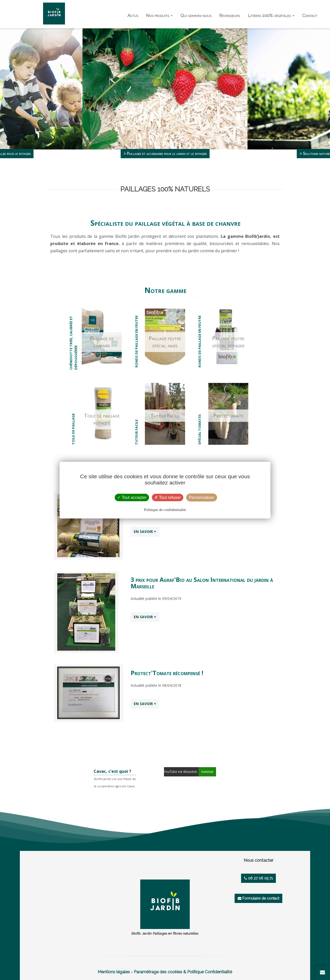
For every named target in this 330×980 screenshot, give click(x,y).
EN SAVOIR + (145, 531)
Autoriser (207, 772)
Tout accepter (132, 497)
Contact (310, 15)
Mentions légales (114, 972)
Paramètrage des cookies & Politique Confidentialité (183, 972)
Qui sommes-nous (196, 15)
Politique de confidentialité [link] (165, 510)
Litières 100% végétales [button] (271, 15)
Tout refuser (168, 497)
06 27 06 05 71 (258, 878)
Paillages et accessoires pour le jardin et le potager (165, 154)
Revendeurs (230, 15)
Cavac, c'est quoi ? (112, 771)
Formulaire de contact (258, 898)
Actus (133, 15)
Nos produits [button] (159, 15)
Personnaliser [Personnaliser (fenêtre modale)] (202, 497)
